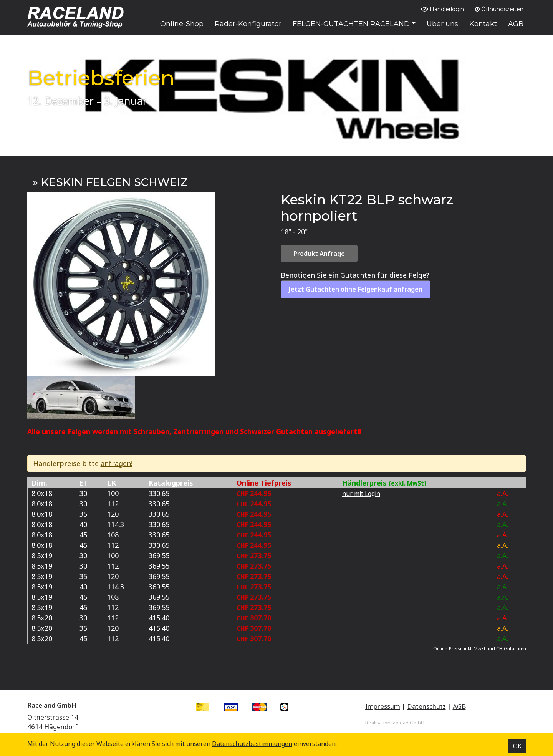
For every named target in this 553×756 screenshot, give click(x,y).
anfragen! (117, 463)
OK (517, 746)
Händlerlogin (443, 9)
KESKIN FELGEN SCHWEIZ (114, 182)
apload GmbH (409, 723)
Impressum (383, 706)
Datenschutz (426, 706)
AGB (459, 706)
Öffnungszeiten (499, 9)
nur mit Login (361, 494)
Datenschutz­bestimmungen (252, 744)
